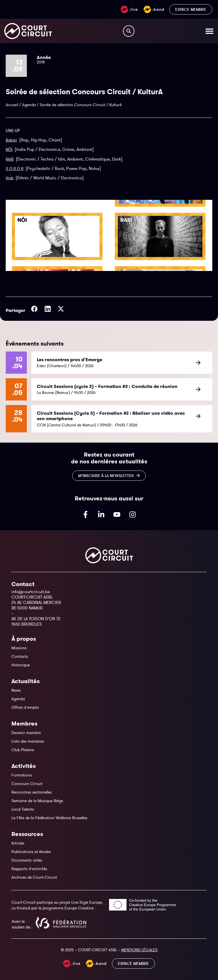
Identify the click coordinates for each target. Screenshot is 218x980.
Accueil (12, 105)
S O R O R (15, 169)
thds (10, 178)
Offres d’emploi (25, 707)
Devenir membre (26, 733)
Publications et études (31, 852)
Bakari (11, 140)
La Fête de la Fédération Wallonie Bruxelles (49, 818)
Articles (18, 843)
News (16, 690)
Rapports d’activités (29, 869)
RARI (10, 159)
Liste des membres (28, 741)
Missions (19, 648)
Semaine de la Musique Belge (37, 801)
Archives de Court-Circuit (34, 877)
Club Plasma (23, 750)
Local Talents (23, 809)
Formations (22, 775)
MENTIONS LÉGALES (139, 950)
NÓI (9, 149)
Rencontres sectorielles (32, 792)
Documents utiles (27, 860)
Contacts (20, 656)
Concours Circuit (27, 784)
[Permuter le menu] (209, 31)
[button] (34, 309)
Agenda (29, 105)
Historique (21, 665)
